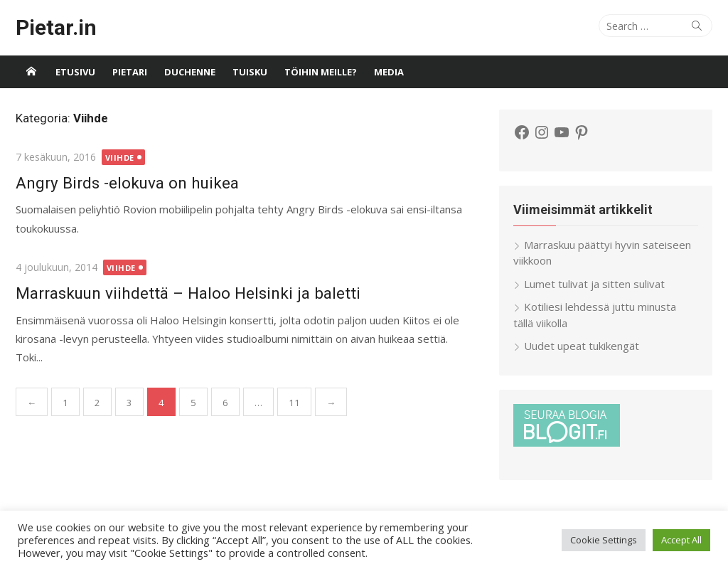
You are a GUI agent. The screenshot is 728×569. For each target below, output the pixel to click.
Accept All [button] (681, 540)
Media (389, 72)
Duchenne (190, 72)
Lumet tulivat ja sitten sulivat (594, 284)
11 (294, 403)
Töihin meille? (321, 72)
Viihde (120, 158)
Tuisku (250, 72)
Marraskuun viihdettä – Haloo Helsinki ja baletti (188, 293)
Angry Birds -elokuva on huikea (127, 183)
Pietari (130, 72)
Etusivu (75, 72)
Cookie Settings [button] (604, 540)
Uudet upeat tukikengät (582, 346)
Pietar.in (56, 27)
